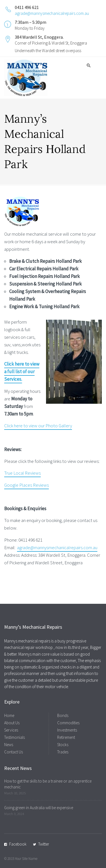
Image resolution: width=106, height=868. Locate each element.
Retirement (66, 737)
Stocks (63, 745)
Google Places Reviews (26, 485)
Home (9, 715)
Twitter (44, 844)
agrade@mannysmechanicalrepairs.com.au (52, 13)
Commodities (68, 723)
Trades (63, 752)
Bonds (63, 715)
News (9, 745)
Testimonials (15, 737)
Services (11, 730)
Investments (67, 730)
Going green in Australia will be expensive (39, 808)
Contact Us (14, 752)
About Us (12, 723)
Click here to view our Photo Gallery (38, 426)
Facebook (18, 844)
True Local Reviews (22, 473)
